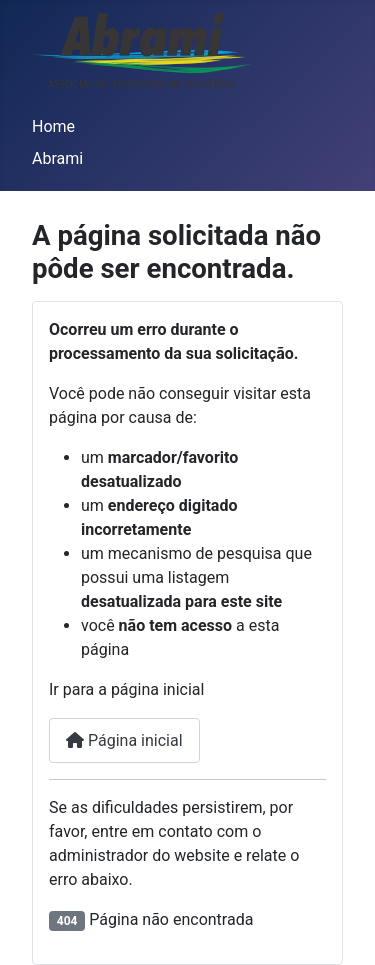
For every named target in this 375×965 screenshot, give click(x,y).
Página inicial (124, 740)
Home (53, 126)
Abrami (57, 158)
